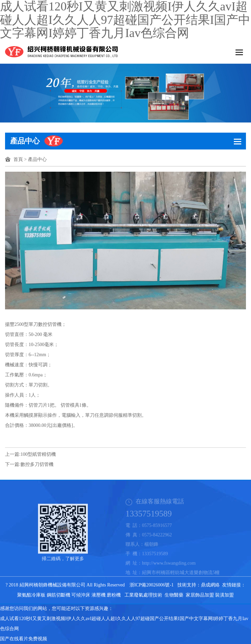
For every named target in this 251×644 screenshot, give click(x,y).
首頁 (18, 159)
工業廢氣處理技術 (143, 595)
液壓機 (99, 595)
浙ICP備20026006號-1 (152, 585)
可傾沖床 (81, 595)
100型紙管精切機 (38, 454)
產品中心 (37, 159)
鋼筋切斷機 (59, 595)
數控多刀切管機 (37, 464)
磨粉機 (114, 595)
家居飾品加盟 (200, 595)
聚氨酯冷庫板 (31, 595)
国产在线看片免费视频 (24, 639)
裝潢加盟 (224, 595)
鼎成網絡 (210, 585)
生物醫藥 (174, 595)
